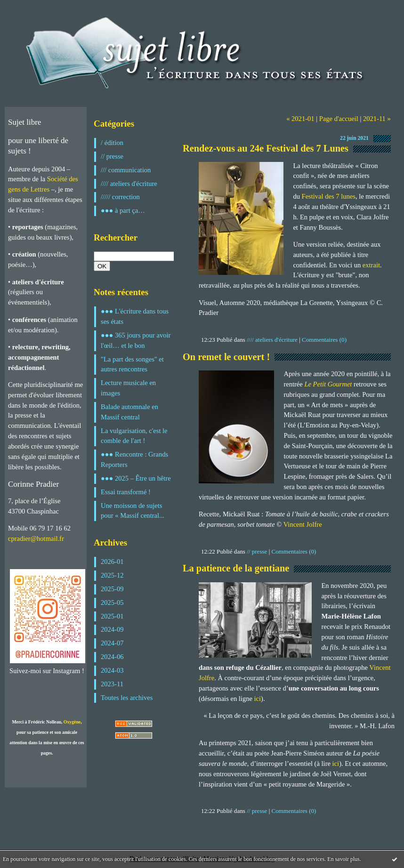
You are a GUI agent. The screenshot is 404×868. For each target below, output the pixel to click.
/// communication (126, 170)
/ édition (112, 143)
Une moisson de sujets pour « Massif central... (133, 511)
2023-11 (112, 684)
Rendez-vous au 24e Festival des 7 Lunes (266, 148)
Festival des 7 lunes (328, 196)
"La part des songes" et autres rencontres (132, 364)
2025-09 (112, 589)
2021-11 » (377, 119)
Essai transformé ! (126, 492)
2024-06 (112, 657)
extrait (371, 265)
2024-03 (112, 670)
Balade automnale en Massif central (129, 412)
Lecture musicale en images (128, 388)
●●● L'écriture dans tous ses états (135, 316)
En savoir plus (343, 859)
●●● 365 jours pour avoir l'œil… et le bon (136, 340)
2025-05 (112, 603)
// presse (112, 156)
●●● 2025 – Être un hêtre (136, 478)
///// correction (120, 197)
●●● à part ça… (123, 210)
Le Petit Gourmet (328, 384)
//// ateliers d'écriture (129, 184)
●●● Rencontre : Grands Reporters (134, 459)
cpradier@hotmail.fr (36, 538)
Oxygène (72, 722)
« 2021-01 (300, 119)
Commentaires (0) (324, 340)
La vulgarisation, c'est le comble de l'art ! (134, 436)
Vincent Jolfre (303, 524)
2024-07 (112, 643)
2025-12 (112, 575)
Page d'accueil (339, 119)
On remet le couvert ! (226, 357)
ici (258, 699)
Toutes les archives (127, 698)
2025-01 (112, 616)
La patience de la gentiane (236, 568)
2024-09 (112, 629)
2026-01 (112, 562)
